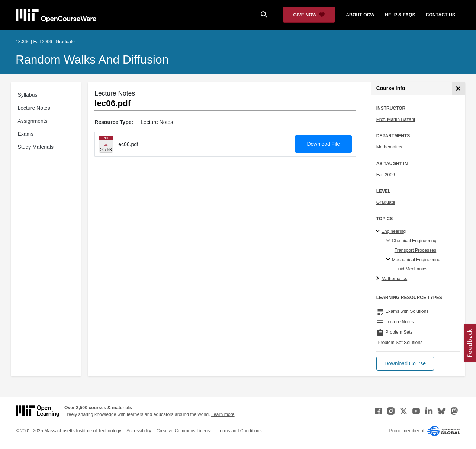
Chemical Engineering (414, 241)
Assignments (33, 121)
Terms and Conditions (239, 431)
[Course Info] (458, 89)
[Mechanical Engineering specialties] (389, 260)
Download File (323, 144)
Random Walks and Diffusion (92, 60)
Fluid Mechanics (411, 269)
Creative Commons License (184, 431)
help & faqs (400, 15)
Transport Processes (416, 250)
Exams (26, 134)
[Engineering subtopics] (379, 231)
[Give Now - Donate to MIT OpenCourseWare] (309, 15)
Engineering (394, 231)
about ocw (360, 15)
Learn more (223, 414)
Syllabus (28, 95)
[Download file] (106, 144)
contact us (440, 15)
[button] (405, 364)
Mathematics (389, 147)
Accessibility (139, 431)
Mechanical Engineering (416, 260)
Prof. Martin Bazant (396, 119)
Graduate (386, 202)
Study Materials (36, 147)
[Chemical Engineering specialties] (389, 241)
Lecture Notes (34, 108)
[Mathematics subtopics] (379, 279)
